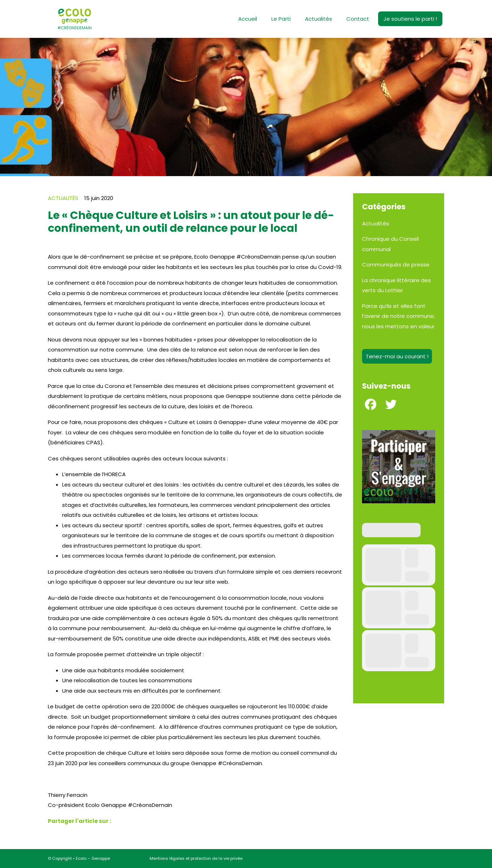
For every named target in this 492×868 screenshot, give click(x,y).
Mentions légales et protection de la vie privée (196, 858)
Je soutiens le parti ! (410, 19)
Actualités (318, 19)
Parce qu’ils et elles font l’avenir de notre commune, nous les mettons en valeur (398, 316)
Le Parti (281, 19)
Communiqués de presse (396, 265)
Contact (358, 19)
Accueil (248, 19)
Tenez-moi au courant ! (397, 356)
